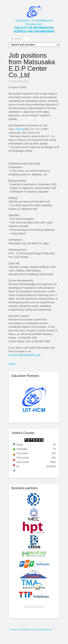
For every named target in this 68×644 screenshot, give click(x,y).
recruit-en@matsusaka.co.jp (24, 355)
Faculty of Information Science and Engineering (31, 629)
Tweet (12, 364)
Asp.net (19, 129)
